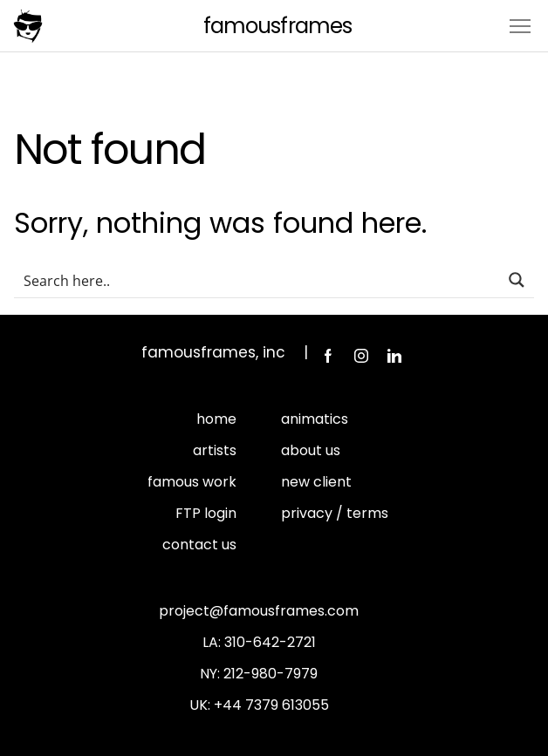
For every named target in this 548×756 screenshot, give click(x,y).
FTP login (206, 513)
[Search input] (257, 280)
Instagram (361, 356)
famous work (192, 482)
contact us (199, 545)
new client (316, 482)
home (216, 419)
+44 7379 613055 (271, 705)
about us (311, 450)
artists (215, 450)
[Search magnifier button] (517, 280)
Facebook (328, 356)
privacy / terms (335, 513)
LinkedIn (394, 356)
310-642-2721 (270, 642)
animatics (315, 419)
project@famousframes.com (259, 611)
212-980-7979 (271, 674)
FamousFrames (277, 26)
